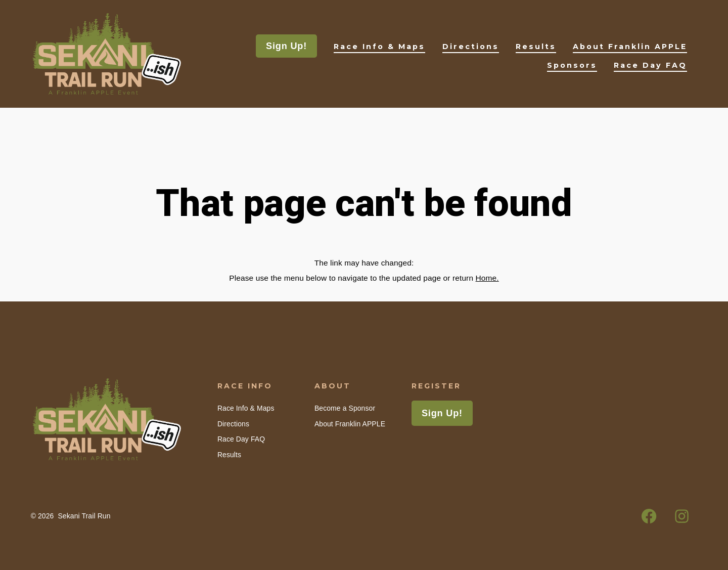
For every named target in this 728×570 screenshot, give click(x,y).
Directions (471, 47)
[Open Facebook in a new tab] (649, 516)
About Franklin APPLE (630, 47)
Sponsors (572, 65)
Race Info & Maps (379, 47)
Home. (487, 278)
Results (536, 47)
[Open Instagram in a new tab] (682, 516)
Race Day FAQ (650, 65)
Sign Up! (286, 46)
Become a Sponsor (345, 408)
